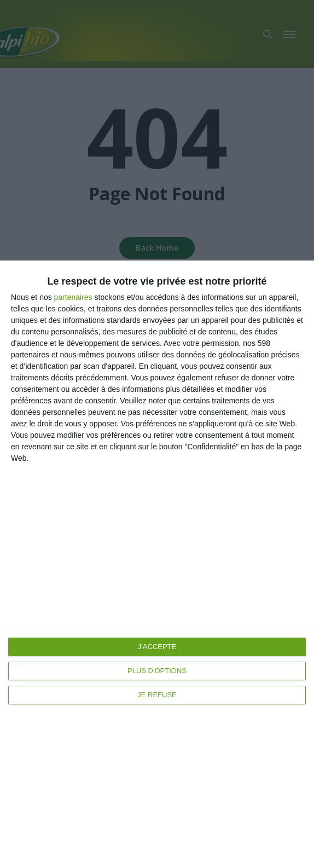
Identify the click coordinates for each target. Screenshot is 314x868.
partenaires (73, 297)
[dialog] (157, 564)
